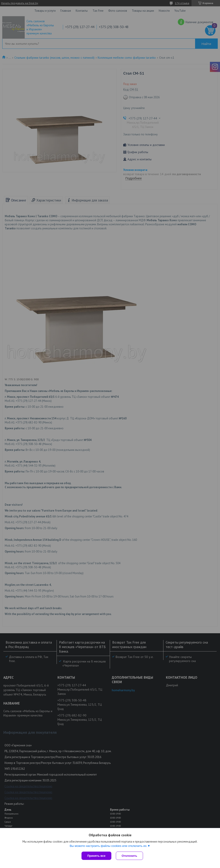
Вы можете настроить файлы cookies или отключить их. (108, 846)
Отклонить (129, 856)
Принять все (96, 856)
